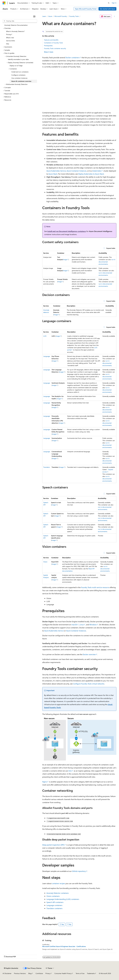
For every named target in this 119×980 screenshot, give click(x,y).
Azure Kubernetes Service (56, 171)
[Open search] (109, 3)
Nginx (45, 782)
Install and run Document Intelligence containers (67, 231)
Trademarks (91, 973)
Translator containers (54, 908)
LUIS (45, 336)
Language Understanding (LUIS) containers (63, 899)
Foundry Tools (74, 16)
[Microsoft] (4, 3)
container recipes (58, 883)
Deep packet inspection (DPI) (53, 845)
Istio (70, 771)
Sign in (114, 3)
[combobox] (20, 21)
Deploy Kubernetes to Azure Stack (91, 174)
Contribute (39, 973)
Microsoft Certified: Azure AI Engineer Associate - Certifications (64, 946)
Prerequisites (48, 46)
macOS (74, 625)
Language (47, 356)
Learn (44, 16)
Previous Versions (20, 973)
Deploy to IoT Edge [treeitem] (16, 66)
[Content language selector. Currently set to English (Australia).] (11, 968)
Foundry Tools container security (55, 48)
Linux (82, 625)
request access (108, 471)
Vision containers (53, 896)
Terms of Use (80, 973)
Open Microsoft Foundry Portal (86, 9)
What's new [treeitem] (10, 38)
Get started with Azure (107, 9)
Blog (30, 973)
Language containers (54, 905)
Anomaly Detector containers (58, 893)
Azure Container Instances (77, 171)
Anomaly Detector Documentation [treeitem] (16, 25)
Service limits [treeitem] (11, 41)
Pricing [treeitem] (8, 34)
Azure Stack (53, 174)
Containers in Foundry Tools (53, 43)
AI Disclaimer (7, 973)
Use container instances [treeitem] (19, 78)
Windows (93, 625)
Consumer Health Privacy (63, 973)
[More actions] (114, 16)
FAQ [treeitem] (8, 44)
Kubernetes (97, 171)
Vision (45, 562)
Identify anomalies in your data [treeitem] (18, 59)
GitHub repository (79, 871)
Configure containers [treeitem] (18, 75)
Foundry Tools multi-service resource (95, 587)
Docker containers (72, 57)
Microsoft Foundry (61, 16)
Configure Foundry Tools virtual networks (89, 684)
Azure (50, 16)
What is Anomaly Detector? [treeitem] (15, 31)
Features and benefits (51, 40)
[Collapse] (34, 16)
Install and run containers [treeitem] (20, 72)
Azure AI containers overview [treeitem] (21, 81)
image (65, 259)
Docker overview (89, 654)
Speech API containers (55, 902)
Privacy (48, 973)
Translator (47, 467)
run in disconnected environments (107, 262)
